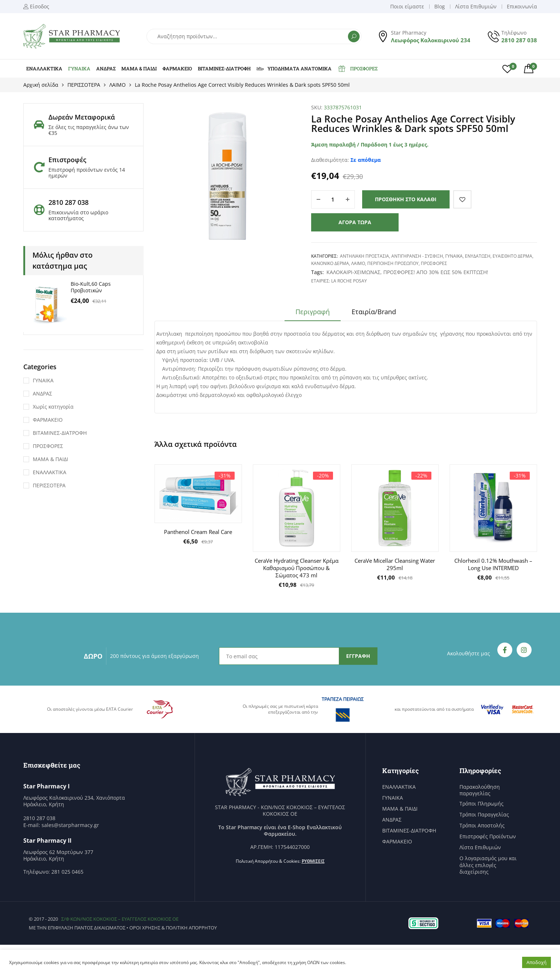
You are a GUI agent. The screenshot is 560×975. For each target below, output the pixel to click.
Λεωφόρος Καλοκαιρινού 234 (431, 40)
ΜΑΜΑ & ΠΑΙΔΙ (139, 69)
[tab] (313, 314)
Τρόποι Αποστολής (482, 826)
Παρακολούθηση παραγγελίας (480, 790)
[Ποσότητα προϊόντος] (333, 199)
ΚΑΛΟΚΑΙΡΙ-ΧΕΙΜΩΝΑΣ (353, 272)
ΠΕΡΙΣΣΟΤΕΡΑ (84, 85)
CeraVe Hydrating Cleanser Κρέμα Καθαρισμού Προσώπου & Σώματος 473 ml (297, 568)
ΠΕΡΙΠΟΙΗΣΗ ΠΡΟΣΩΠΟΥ (393, 263)
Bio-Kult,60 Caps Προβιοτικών (91, 287)
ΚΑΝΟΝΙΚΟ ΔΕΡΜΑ (330, 263)
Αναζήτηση (354, 36)
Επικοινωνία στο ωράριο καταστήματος (78, 215)
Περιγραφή (313, 312)
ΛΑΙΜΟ (118, 85)
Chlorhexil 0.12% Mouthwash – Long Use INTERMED (493, 564)
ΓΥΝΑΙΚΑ (79, 69)
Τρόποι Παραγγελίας (484, 815)
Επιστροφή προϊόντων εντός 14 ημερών (87, 173)
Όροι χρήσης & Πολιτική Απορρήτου (173, 928)
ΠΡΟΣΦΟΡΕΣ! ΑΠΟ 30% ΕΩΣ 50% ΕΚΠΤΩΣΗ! (436, 272)
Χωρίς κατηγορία (53, 407)
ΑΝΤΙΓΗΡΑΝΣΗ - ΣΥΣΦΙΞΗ (417, 256)
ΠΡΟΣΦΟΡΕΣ (357, 69)
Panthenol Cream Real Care (198, 532)
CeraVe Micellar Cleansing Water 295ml (395, 564)
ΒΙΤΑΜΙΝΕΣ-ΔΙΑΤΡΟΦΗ (224, 69)
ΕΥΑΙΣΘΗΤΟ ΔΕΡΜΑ (512, 256)
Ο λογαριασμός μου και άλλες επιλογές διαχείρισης (488, 865)
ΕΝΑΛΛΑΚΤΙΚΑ (44, 69)
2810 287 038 (519, 40)
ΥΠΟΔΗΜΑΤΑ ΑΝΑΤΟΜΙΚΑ (294, 69)
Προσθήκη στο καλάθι (406, 199)
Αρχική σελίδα (41, 85)
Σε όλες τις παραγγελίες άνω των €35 (89, 130)
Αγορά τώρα (355, 222)
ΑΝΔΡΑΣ (106, 69)
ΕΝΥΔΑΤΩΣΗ (478, 256)
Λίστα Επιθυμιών (480, 847)
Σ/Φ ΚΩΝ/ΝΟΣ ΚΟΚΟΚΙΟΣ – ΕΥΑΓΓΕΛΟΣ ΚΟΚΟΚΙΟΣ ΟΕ (120, 919)
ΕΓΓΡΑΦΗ (358, 656)
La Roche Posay (349, 281)
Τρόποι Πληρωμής (481, 804)
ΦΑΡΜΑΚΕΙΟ (177, 69)
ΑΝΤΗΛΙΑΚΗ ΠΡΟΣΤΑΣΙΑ (365, 256)
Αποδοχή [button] (536, 962)
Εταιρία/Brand (374, 312)
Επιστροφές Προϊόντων (488, 836)
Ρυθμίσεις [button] (313, 861)
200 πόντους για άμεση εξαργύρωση (154, 656)
